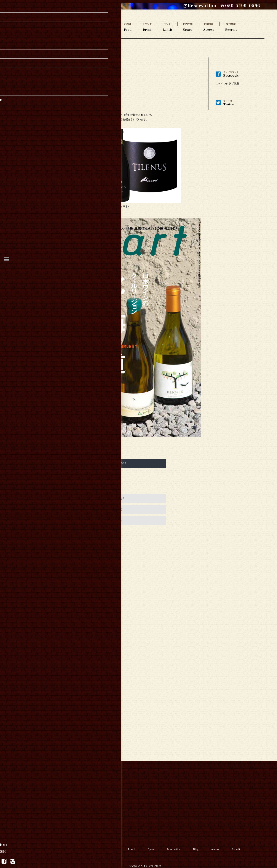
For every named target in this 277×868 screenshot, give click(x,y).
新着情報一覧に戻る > (114, 463)
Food (128, 26)
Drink (147, 26)
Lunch (167, 26)
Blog (201, 846)
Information (178, 846)
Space (188, 26)
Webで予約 (115, 509)
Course (107, 26)
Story (60, 26)
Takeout (84, 26)
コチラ (90, 443)
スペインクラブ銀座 (227, 84)
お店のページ (115, 498)
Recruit (231, 26)
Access (209, 26)
